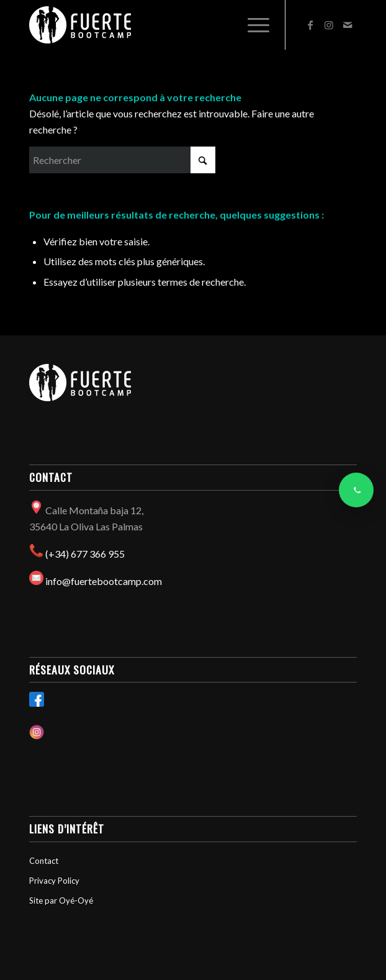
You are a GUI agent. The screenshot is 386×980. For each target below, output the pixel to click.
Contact (44, 861)
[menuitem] (252, 25)
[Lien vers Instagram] (329, 25)
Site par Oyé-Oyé (61, 901)
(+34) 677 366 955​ (85, 554)
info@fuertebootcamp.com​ (104, 581)
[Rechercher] (122, 160)
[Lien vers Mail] (348, 25)
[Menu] (252, 25)
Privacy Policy (54, 881)
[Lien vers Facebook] (310, 25)
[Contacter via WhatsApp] (356, 490)
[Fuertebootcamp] (160, 25)
